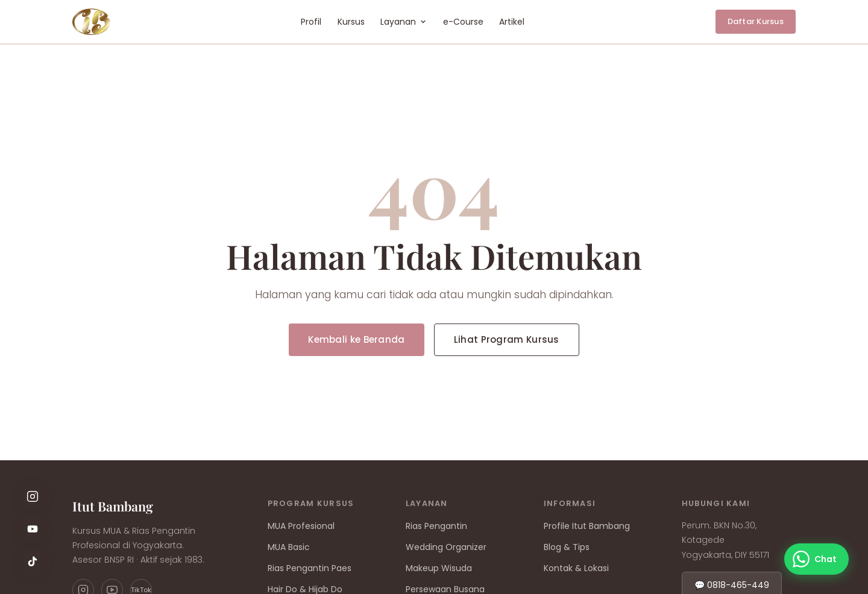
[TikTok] (33, 561)
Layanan (404, 22)
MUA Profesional (301, 526)
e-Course (463, 22)
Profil (311, 22)
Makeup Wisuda (439, 568)
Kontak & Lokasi (576, 568)
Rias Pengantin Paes (310, 568)
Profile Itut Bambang (587, 526)
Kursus (351, 22)
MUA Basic (289, 547)
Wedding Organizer (446, 547)
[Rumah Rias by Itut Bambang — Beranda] (91, 22)
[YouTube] (33, 529)
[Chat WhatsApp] (816, 559)
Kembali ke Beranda (356, 339)
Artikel (512, 22)
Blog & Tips (567, 547)
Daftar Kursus (756, 21)
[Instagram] (33, 496)
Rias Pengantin (436, 526)
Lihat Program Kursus (507, 339)
